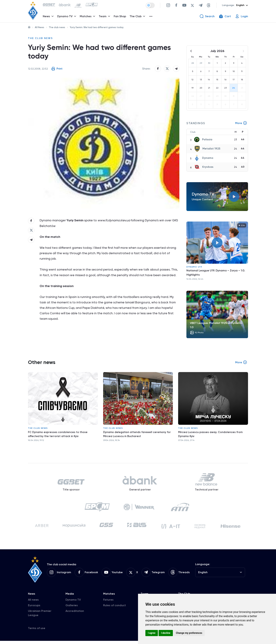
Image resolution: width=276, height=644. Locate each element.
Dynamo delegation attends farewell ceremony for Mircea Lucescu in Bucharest (138, 434)
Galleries (72, 608)
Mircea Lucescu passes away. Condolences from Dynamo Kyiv (211, 434)
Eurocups (34, 608)
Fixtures (108, 603)
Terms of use (37, 631)
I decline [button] (166, 633)
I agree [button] (152, 633)
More (241, 123)
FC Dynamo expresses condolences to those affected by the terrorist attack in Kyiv (58, 434)
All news (33, 603)
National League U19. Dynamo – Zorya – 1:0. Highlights (216, 273)
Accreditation (75, 614)
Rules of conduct (115, 608)
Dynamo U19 (194, 267)
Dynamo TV (73, 603)
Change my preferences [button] (189, 633)
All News (40, 27)
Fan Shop (120, 17)
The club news (57, 27)
